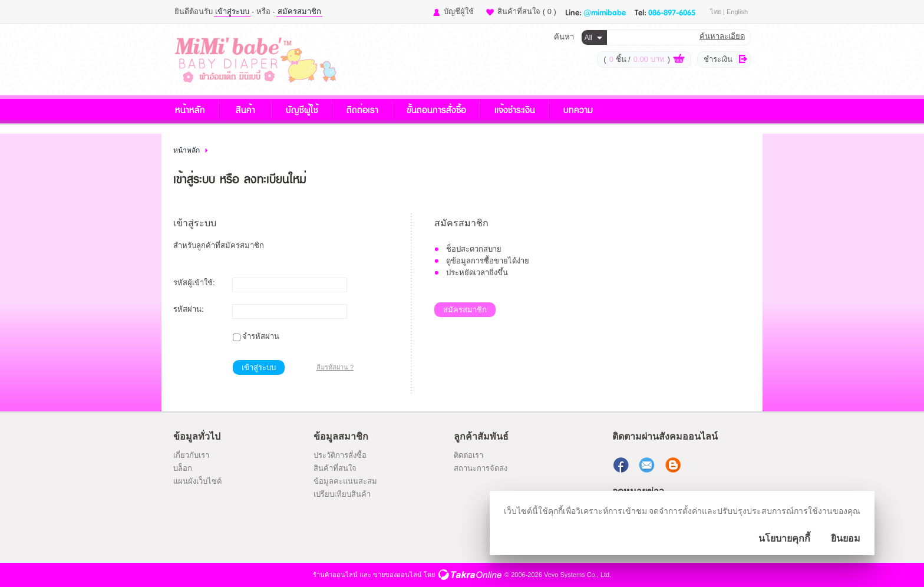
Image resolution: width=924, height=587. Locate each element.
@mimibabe (605, 12)
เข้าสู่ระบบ (232, 11)
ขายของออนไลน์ (397, 575)
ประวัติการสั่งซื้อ (340, 455)
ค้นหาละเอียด (722, 36)
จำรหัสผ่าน (261, 336)
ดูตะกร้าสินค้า (679, 60)
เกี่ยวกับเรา (191, 455)
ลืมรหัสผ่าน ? (335, 367)
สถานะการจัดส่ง (481, 468)
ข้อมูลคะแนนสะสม (345, 481)
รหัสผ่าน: (189, 309)
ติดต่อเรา (362, 109)
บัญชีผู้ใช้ (459, 11)
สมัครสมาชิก (299, 11)
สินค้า (245, 109)
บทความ (578, 109)
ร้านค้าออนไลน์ (335, 575)
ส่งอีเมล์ (648, 465)
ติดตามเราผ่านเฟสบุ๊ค (622, 465)
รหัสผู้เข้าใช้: (194, 283)
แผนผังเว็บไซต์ (197, 481)
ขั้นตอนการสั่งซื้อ (436, 109)
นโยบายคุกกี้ (784, 538)
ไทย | (718, 12)
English (737, 12)
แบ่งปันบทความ (674, 465)
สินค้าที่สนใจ (527, 11)
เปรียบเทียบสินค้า (342, 494)
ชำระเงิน (718, 59)
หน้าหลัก (190, 109)
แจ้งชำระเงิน (515, 109)
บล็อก (183, 468)
